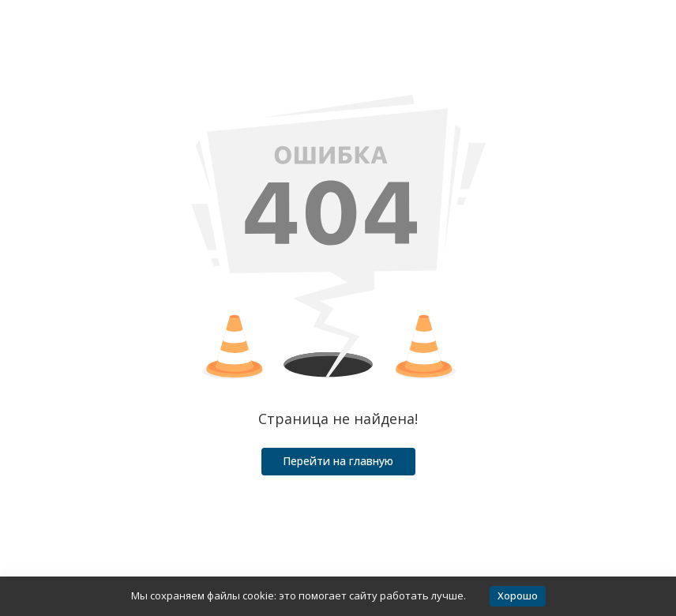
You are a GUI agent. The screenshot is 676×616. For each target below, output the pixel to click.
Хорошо (518, 595)
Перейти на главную (338, 461)
